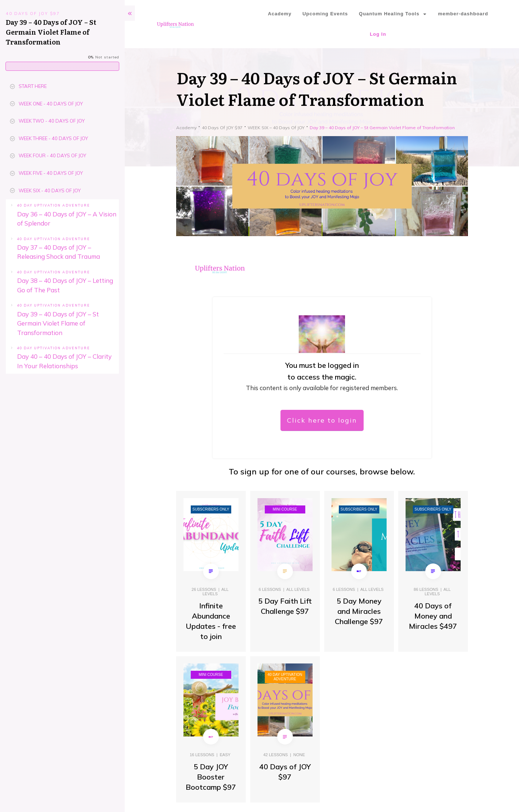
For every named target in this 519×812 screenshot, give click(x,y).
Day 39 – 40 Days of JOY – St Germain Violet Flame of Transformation (58, 323)
